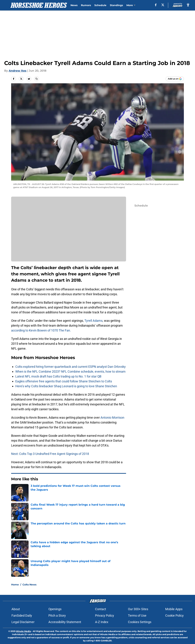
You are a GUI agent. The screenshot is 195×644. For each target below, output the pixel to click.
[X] (163, 5)
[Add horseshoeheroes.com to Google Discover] (175, 79)
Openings (55, 609)
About (16, 609)
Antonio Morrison (112, 418)
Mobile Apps (174, 609)
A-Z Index (102, 622)
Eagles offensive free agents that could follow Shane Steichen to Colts (64, 381)
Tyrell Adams (93, 321)
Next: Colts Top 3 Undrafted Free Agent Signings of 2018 (50, 454)
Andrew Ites (18, 71)
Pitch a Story (57, 616)
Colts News (29, 585)
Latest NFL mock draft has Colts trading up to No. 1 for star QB (58, 376)
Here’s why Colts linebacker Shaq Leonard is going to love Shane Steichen (66, 386)
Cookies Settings (140, 622)
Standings (116, 5)
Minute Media (23, 631)
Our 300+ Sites (138, 609)
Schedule (100, 5)
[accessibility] (188, 5)
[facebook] (156, 5)
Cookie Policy (174, 616)
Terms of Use (137, 616)
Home (15, 585)
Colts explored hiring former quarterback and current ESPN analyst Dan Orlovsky (71, 367)
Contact (101, 609)
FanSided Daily (22, 616)
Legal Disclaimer (23, 622)
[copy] (37, 79)
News (74, 5)
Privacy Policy (105, 616)
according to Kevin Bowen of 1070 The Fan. (41, 330)
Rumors (86, 5)
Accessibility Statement (65, 622)
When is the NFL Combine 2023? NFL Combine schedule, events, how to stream (70, 371)
